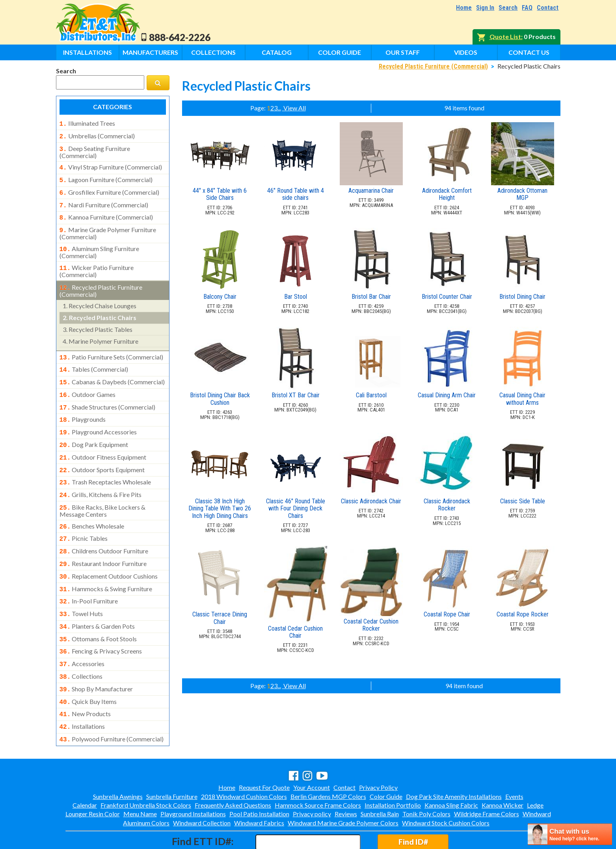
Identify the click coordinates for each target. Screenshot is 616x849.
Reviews (346, 780)
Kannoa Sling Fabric (451, 771)
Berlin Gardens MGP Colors (328, 762)
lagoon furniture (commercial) (106, 177)
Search (508, 8)
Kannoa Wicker (502, 771)
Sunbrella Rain (380, 780)
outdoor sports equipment (102, 453)
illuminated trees (87, 123)
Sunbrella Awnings (118, 762)
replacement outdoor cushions (109, 553)
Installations (87, 52)
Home (464, 8)
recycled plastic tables (98, 320)
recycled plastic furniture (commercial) (101, 281)
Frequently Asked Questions (233, 771)
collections (81, 647)
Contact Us (529, 52)
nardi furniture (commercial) (104, 200)
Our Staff (403, 52)
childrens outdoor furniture (104, 530)
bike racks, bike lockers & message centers (103, 491)
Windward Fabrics (259, 789)
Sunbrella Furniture (172, 762)
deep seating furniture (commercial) (95, 150)
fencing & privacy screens (101, 624)
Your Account (312, 753)
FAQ (527, 8)
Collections (213, 52)
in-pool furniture (89, 577)
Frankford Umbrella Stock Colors (146, 771)
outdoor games (88, 383)
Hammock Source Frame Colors (318, 771)
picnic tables (84, 518)
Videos (466, 52)
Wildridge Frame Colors (487, 780)
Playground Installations (193, 780)
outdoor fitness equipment (103, 441)
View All (294, 108)
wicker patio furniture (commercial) (97, 263)
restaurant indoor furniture (103, 542)
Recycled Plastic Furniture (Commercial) (433, 66)
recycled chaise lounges (100, 296)
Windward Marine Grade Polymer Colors (343, 789)
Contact (548, 8)
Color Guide (340, 52)
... (279, 108)
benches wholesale (92, 506)
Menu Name (140, 780)
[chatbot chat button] (570, 834)
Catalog (277, 52)
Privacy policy (312, 780)
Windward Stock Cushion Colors (446, 789)
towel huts (81, 588)
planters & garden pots (97, 600)
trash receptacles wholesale (105, 465)
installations (82, 694)
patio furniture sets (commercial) (112, 348)
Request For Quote (264, 753)
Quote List (505, 36)
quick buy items (88, 671)
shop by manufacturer (96, 659)
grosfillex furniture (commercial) (109, 188)
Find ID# (413, 808)
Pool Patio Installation (259, 780)
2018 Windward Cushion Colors (244, 762)
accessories (82, 635)
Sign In (485, 8)
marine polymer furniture (100, 332)
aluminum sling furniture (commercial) (100, 244)
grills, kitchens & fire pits (101, 477)
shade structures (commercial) (108, 395)
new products (85, 682)
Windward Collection (202, 789)
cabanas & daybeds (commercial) (112, 371)
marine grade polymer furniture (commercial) (108, 226)
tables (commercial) (94, 359)
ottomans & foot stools (98, 612)
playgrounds (83, 406)
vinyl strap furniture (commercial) (111, 165)
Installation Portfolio (393, 771)
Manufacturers (150, 52)
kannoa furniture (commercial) (106, 212)
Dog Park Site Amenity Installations (454, 762)
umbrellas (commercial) (97, 135)
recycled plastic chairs (100, 308)
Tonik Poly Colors (426, 780)
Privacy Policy (378, 753)
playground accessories (98, 418)
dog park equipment (94, 430)
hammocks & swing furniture (106, 565)
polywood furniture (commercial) (112, 706)
